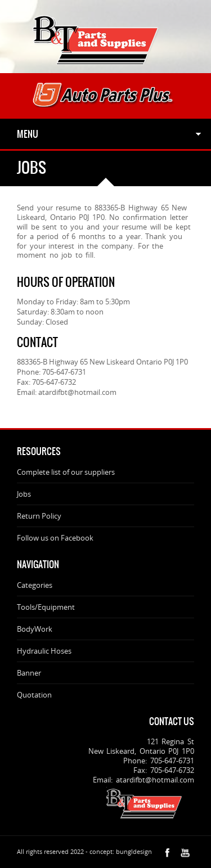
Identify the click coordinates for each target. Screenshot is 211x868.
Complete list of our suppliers (66, 472)
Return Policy (39, 516)
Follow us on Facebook (55, 538)
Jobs (24, 494)
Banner (29, 673)
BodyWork (35, 629)
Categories (35, 585)
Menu (28, 134)
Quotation (34, 695)
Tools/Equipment (46, 607)
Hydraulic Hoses (44, 651)
